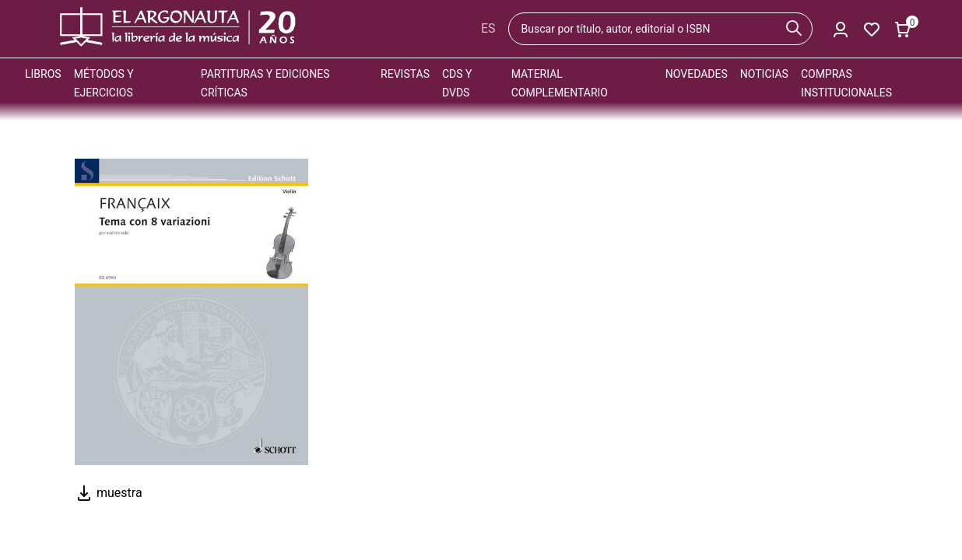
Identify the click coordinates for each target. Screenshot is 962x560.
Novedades (697, 74)
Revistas (405, 74)
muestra (109, 493)
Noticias (764, 74)
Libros (43, 74)
